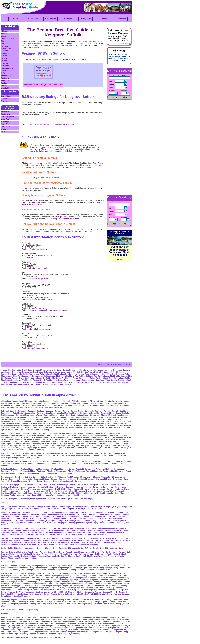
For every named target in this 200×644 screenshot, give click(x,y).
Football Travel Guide (21, 378)
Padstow (5, 552)
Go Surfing (95, 380)
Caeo (3, 433)
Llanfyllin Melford (60, 518)
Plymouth (64, 554)
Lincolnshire (6, 99)
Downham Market (51, 455)
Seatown (39, 576)
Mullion (103, 534)
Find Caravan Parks (26, 376)
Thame (127, 600)
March (4, 530)
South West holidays (49, 380)
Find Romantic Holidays (11, 380)
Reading (57, 566)
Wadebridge (6, 617)
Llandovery (6, 518)
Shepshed (25, 578)
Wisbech (6, 630)
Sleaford (124, 580)
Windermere (82, 628)
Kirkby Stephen (68, 509)
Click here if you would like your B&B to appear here (43, 85)
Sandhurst (47, 574)
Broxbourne (98, 425)
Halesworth (6, 53)
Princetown (112, 556)
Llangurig (73, 518)
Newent (128, 538)
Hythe (81, 495)
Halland (52, 485)
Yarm (3, 637)
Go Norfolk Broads (89, 382)
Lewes (101, 514)
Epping (46, 463)
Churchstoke (42, 441)
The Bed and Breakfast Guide (34, 370)
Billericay (12, 417)
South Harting (118, 582)
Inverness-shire (53, 499)
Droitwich (86, 455)
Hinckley (21, 493)
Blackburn (19, 419)
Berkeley (126, 413)
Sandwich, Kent (76, 574)
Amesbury (65, 403)
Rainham (5, 566)
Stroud (64, 592)
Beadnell (40, 413)
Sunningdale (17, 594)
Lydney (71, 523)
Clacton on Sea (90, 441)
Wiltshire (40, 628)
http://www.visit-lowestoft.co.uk (41, 300)
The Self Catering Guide (57, 217)
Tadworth (5, 600)
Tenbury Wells (88, 600)
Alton (19, 403)
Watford (4, 621)
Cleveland (26, 443)
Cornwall (36, 446)
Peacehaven (59, 552)
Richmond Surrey (27, 568)
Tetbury (108, 600)
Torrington (24, 604)
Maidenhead (29, 528)
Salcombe (19, 574)
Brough (69, 425)
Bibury (80, 415)
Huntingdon (72, 495)
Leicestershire (33, 514)
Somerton (82, 582)
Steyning (120, 588)
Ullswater (13, 610)
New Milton (56, 540)
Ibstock (4, 499)
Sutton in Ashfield (105, 594)
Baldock (13, 411)
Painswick (22, 552)
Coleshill (102, 443)
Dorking (26, 455)
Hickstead (90, 491)
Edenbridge (109, 461)
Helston (86, 489)
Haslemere (70, 487)
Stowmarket (6, 81)
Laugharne (63, 512)
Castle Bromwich (34, 435)
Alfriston (108, 401)
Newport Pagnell (79, 540)
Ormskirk (74, 548)
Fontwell (89, 471)
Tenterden (99, 600)
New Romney (39, 538)
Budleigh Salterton (24, 427)
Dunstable (122, 455)
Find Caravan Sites (9, 376)
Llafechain (111, 516)
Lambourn (5, 512)
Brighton (108, 423)
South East (5, 112)
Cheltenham (35, 437)
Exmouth (115, 463)
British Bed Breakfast (103, 372)
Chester (106, 437)
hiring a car (39, 163)
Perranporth (124, 552)
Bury (22, 429)
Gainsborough (7, 477)
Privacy (102, 364)
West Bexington (8, 623)
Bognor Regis (91, 419)
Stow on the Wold (16, 592)
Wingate (108, 628)
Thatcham (5, 602)
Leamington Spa (96, 512)
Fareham (24, 469)
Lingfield (25, 516)
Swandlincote (7, 596)
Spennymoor (25, 586)
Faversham (90, 469)
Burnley (109, 427)
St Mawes (113, 586)
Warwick (77, 619)
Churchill (32, 441)
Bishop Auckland (82, 417)
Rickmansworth (42, 568)
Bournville (65, 421)
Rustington (100, 570)
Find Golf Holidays (102, 376)
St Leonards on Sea (100, 586)
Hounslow (20, 495)
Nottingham (69, 544)
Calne (18, 433)
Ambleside (45, 403)
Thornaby (30, 602)
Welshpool (117, 621)
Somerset (72, 582)
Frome (61, 473)
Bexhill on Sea (58, 415)
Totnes (32, 604)
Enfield (39, 463)
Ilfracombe (24, 499)
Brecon (32, 423)
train (67, 163)
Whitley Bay (65, 625)
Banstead (49, 411)
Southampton (27, 584)
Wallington (37, 617)
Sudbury (4, 83)
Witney (31, 630)
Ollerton (48, 548)
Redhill (90, 566)
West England (7, 119)
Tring (68, 604)
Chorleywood (120, 439)
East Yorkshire (87, 461)
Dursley (29, 457)
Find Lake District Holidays (109, 382)
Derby (65, 453)
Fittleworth (25, 471)
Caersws (10, 433)
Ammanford (84, 403)
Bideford (112, 415)
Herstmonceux (39, 491)
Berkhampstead (8, 415)
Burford (66, 427)
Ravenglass (47, 566)
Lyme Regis (80, 523)
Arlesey (124, 403)
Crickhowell (41, 448)
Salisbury (29, 574)
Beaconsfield (30, 413)
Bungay (4, 36)
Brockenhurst (29, 425)
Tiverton (112, 602)
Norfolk (4, 101)
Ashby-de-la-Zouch (44, 405)
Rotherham (26, 570)
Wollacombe (43, 632)
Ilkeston (34, 499)
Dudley (104, 455)
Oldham (40, 548)
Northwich (20, 544)
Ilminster (42, 499)
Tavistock (48, 600)
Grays (109, 479)
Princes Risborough (9, 558)
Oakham (20, 548)
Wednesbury (34, 621)
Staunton (89, 588)
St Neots (122, 586)
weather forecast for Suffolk (48, 178)
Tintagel (97, 602)
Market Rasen (53, 530)
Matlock (100, 530)
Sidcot (30, 580)
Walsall (46, 617)
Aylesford (49, 407)
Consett (4, 446)
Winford (100, 628)
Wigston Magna (124, 625)
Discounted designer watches (24, 372)
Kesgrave (5, 58)
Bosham (28, 421)
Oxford (103, 548)
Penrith (105, 552)
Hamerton (71, 485)
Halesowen (32, 485)
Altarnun (12, 403)
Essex (67, 463)
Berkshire (20, 415)
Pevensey (54, 554)
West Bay (127, 621)
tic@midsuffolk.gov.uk (35, 308)
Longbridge (42, 520)
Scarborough (102, 574)
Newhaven (5, 540)
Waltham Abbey (57, 617)
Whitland (55, 625)
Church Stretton (20, 441)
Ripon (77, 568)
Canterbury (82, 433)
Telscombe (76, 600)
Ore (60, 548)
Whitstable (76, 625)
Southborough (40, 584)
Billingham (22, 417)
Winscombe (118, 628)
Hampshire (95, 485)
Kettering (64, 506)
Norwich (59, 544)
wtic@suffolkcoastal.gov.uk (37, 348)
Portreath (42, 556)
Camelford (72, 433)
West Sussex (103, 623)
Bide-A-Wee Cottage (109, 380)
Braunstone (7, 423)
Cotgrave (75, 446)
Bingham (51, 417)
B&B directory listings (30, 45)
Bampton (32, 411)
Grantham (81, 479)
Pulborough (24, 558)
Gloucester (106, 477)
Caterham (46, 435)
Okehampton (30, 548)
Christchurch (7, 441)
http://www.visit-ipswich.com (40, 279)
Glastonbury (86, 477)
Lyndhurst (100, 523)
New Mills (46, 540)
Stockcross (17, 590)
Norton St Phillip (47, 544)
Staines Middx (27, 588)
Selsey (84, 576)
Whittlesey (86, 625)
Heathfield (59, 489)
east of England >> (85, 231)
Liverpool (95, 516)
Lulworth (30, 523)
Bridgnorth (64, 423)
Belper (118, 413)
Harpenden (32, 487)
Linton (43, 516)
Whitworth (96, 625)
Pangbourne (33, 552)
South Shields (93, 582)
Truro (74, 604)
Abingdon (28, 401)
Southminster (78, 584)
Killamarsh (95, 506)
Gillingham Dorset (48, 477)
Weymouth (16, 625)
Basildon (123, 411)
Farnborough (45, 469)
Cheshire (76, 437)
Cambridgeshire (7, 96)
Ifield (11, 499)
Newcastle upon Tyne (115, 538)
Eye (3, 43)
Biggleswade (123, 415)
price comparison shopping (39, 382)
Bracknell (92, 421)
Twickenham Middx (112, 604)
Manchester (80, 528)
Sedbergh (49, 576)
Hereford (5, 491)
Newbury (85, 538)
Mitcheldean (15, 534)
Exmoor (106, 463)
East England (6, 122)
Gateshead (19, 477)
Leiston (4, 61)
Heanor (50, 489)
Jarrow (4, 503)
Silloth (53, 580)
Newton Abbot (101, 540)
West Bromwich (22, 623)
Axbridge (20, 407)
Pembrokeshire (85, 552)
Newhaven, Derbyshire (21, 540)
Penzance (113, 552)
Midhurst (58, 532)
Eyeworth (5, 465)
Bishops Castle (97, 417)
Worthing (123, 632)
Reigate (106, 566)
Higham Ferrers (102, 491)
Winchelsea (60, 628)
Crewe (33, 448)
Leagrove (84, 512)
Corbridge (20, 446)
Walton (4, 86)
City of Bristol (76, 441)
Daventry (44, 453)
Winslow (128, 628)
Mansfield (102, 528)
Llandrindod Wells (19, 518)
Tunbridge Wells (84, 604)
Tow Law (50, 604)
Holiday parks (86, 19)
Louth (108, 520)
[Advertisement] (118, 147)
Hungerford (50, 495)
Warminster (56, 619)
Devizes (103, 453)
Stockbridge (6, 590)
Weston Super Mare (88, 623)
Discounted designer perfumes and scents (55, 372)
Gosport (54, 479)
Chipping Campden (82, 439)
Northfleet (13, 542)
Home (16, 19)
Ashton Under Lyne (101, 405)
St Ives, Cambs (73, 586)
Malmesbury (59, 528)
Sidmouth (45, 580)
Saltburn (38, 574)
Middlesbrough (37, 532)
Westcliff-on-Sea (46, 623)
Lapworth (53, 512)
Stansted (70, 588)
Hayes (124, 487)
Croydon (128, 448)
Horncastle (109, 493)
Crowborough (96, 448)
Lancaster (26, 512)
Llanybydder (6, 520)
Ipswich (4, 56)
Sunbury (122, 592)
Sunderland (6, 594)
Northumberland (8, 544)
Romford (92, 568)
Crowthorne (118, 448)
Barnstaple (89, 411)
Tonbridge (5, 604)
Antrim (109, 403)
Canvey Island (94, 433)
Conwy (12, 446)
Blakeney (49, 419)
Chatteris (5, 437)
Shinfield (85, 578)
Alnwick (117, 401)
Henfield (110, 489)
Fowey (21, 473)
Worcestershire (102, 632)
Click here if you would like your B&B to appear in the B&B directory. (48, 124)
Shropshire (22, 580)
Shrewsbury (11, 580)
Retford (114, 566)
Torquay (14, 604)
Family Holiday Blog (104, 378)
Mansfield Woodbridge (117, 528)
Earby (15, 461)
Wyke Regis (63, 634)
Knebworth (89, 509)
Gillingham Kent (64, 477)
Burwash (15, 429)
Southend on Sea (55, 584)
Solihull (47, 582)
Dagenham (6, 453)
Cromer (79, 448)
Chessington (96, 437)
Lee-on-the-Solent (9, 514)
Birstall (71, 417)
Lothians (87, 520)
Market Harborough (38, 530)
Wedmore (23, 621)
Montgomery (51, 534)
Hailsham (22, 485)
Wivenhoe (39, 630)
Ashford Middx (85, 405)
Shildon (77, 578)
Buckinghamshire (124, 425)
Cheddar (14, 437)
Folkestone (80, 471)
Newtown (126, 540)
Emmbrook (30, 463)
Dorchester (16, 455)
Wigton (4, 628)
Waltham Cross (71, 617)
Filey (17, 471)
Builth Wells (39, 427)
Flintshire (51, 471)
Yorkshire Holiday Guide (45, 376)
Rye (108, 570)
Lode (15, 520)
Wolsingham (96, 630)
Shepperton (15, 578)
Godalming (13, 479)
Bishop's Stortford (112, 417)
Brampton (127, 421)
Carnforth (21, 435)
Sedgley (68, 576)
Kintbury (25, 509)
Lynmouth (110, 523)
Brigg (102, 423)
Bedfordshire (94, 413)
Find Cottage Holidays (63, 374)
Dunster (4, 457)
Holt (75, 493)
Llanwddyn (92, 518)
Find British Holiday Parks (118, 374)
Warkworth (46, 619)
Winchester (71, 628)
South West (6, 114)
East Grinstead (31, 461)
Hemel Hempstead (98, 489)
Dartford (25, 453)
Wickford (106, 625)
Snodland (31, 582)
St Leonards (85, 586)
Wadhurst (17, 617)
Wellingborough (60, 621)
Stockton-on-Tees (40, 590)
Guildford (57, 481)
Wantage (124, 617)
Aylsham (58, 407)
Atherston (114, 405)
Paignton (13, 552)
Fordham (98, 471)
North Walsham (49, 542)
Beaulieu (60, 413)
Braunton (17, 423)
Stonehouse (86, 590)
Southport (89, 584)
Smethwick (21, 582)
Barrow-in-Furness (103, 411)
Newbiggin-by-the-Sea (71, 538)
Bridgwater (74, 423)
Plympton (73, 554)
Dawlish (52, 453)
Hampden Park (83, 485)
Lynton (119, 523)
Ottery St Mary (85, 548)
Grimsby (32, 481)
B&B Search (33, 19)
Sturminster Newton (93, 592)
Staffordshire (7, 588)
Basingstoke (6, 413)
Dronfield (95, 455)
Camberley (26, 433)
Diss (123, 453)
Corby (29, 446)
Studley (80, 592)
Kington (17, 509)
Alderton (85, 401)
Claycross (116, 441)
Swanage (126, 594)
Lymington (91, 523)
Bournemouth (53, 421)
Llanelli (31, 518)
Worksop (114, 632)
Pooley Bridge (119, 554)
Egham (128, 461)
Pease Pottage (72, 552)
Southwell (108, 584)
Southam (67, 584)
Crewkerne (70, 448)
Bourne (43, 421)
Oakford (11, 548)
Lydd (64, 523)
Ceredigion (76, 435)
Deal (59, 453)
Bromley (40, 425)
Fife (12, 471)
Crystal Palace (8, 450)
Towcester (41, 604)
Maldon (49, 528)
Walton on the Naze (111, 617)
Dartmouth (34, 453)
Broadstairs (6, 425)
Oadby (4, 548)
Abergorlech (18, 401)
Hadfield (5, 485)
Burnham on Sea (97, 427)
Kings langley (115, 506)
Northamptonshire (102, 542)
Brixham (124, 423)
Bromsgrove (50, 425)
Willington (13, 628)
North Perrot (23, 542)
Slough (12, 582)
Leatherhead (109, 512)
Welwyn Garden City (93, 621)
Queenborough (7, 562)
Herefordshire (16, 491)
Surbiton (39, 594)
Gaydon (36, 477)
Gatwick (28, 477)
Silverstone (62, 580)
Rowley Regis (53, 570)
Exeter (99, 463)
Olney (55, 548)
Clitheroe (45, 443)
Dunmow (21, 457)
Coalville (61, 443)
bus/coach (58, 163)
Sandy (65, 574)
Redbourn (66, 566)
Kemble (4, 506)
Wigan (113, 625)
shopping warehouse (63, 384)
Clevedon (17, 443)
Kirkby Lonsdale (53, 509)
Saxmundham (7, 76)
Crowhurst (107, 448)
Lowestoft (5, 63)
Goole (47, 479)
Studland (72, 592)
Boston (36, 421)
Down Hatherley (66, 455)
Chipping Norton (98, 439)
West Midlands (73, 623)
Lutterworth (47, 523)
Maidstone (40, 528)
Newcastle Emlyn (97, 538)
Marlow (75, 530)
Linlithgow (35, 516)
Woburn (56, 630)
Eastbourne (44, 461)
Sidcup (37, 580)
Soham (39, 582)
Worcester (90, 632)
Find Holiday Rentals (31, 380)
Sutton (61, 594)
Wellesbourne (46, 621)
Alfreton (100, 401)
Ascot (12, 405)
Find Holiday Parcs (81, 374)
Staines (17, 588)
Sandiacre (57, 574)
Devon (110, 453)
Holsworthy (67, 493)
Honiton (81, 493)
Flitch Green (61, 471)
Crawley (17, 448)
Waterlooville (122, 619)
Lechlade (120, 512)
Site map (128, 364)
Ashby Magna (59, 405)
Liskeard (59, 516)
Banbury (41, 411)
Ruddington (74, 570)
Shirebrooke (111, 578)
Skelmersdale (105, 580)
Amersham (55, 403)
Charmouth (114, 435)
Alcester (48, 401)
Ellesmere (16, 463)
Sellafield (76, 576)
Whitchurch (34, 625)
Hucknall (35, 495)
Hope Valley (91, 493)
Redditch (82, 566)
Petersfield (36, 554)
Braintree (118, 421)
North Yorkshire (33, 544)
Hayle (3, 489)
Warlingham (21, 619)
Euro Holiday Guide (87, 378)
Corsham (45, 446)
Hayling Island (13, 489)
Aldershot (76, 401)
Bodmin (81, 419)
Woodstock (54, 632)
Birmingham (61, 417)
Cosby (67, 446)
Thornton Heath (60, 602)
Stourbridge (111, 590)
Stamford (38, 588)
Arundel (4, 405)
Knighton (99, 509)
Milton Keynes (99, 532)
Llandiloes (82, 518)
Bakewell (5, 411)
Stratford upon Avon (44, 592)
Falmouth (15, 469)
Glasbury (76, 477)
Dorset (33, 455)
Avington (5, 407)
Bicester (104, 415)
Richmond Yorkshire (10, 568)
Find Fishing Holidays (84, 376)
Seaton (32, 576)
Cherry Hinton (47, 437)
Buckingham (110, 425)
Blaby (11, 419)
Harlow (23, 487)
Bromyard (60, 425)
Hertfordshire (60, 491)
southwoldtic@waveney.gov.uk (39, 329)
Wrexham (52, 634)
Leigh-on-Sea (46, 514)
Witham (23, 630)
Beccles (4, 34)
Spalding (14, 586)
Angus (102, 403)
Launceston (73, 512)
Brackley (83, 421)
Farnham (55, 469)
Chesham (67, 437)
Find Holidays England (39, 384)
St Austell (45, 586)
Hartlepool (52, 487)
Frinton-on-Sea (51, 473)
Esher (60, 463)
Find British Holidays (71, 382)
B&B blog (103, 19)
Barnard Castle (77, 411)
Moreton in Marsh (76, 534)
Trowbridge (60, 604)
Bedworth (105, 413)
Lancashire (16, 512)
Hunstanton (61, 495)
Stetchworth (99, 588)
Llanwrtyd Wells (114, 518)
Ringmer (53, 568)
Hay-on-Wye (26, 489)
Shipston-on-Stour (98, 578)
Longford (52, 520)
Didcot (117, 453)
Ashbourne (20, 405)
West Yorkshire (116, 623)
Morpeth (88, 534)
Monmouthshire (28, 534)
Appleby (116, 403)
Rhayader (122, 566)
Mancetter (69, 528)
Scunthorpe (114, 574)
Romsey (115, 568)
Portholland (23, 556)
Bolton (110, 419)
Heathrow (68, 489)
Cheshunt (85, 437)
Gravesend (100, 479)
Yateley (10, 637)
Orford (4, 73)
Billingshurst (33, 417)
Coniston (125, 443)
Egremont (6, 463)
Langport (44, 512)
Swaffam (117, 594)
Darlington (16, 453)
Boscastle (19, 421)
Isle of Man (74, 499)
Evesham (91, 463)
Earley (21, 461)
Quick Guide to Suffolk (30, 47)
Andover (94, 403)
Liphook (51, 516)
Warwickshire (87, 619)
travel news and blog (18, 382)
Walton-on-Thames (94, 617)
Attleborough (125, 405)
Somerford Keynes (59, 582)
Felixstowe (5, 46)
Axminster (29, 407)
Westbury (34, 623)
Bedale (76, 413)
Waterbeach (111, 619)
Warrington (67, 619)
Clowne (53, 443)
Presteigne (103, 556)
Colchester (92, 443)
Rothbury (16, 570)
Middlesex (49, 532)
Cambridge (47, 433)
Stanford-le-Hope (50, 588)
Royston (64, 570)
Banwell (58, 411)
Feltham (110, 469)
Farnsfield (80, 469)
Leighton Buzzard (61, 514)
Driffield (78, 455)
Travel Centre (98, 163)
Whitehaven (45, 625)
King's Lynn (127, 506)
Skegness (94, 580)
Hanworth (121, 485)
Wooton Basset (78, 632)
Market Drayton (22, 530)
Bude (13, 427)
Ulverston (23, 610)
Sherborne (49, 578)
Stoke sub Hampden (71, 590)
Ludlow (22, 523)
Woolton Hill (66, 632)
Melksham (118, 530)
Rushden (91, 570)
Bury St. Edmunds (8, 38)
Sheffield (124, 576)
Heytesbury (80, 491)
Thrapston (72, 602)
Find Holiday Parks (37, 374)
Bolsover (102, 419)
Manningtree (91, 528)
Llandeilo (121, 516)
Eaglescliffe (6, 461)
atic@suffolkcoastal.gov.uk (37, 249)
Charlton (104, 435)
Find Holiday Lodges (119, 376)
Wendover (107, 621)
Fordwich (120, 471)
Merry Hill (14, 532)
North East (5, 124)
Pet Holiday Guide (54, 378)
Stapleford (80, 588)
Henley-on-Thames (123, 489)
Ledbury (128, 512)
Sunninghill (29, 594)
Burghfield (75, 427)
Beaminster (50, 413)
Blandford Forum (61, 419)
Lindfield (17, 516)
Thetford (21, 602)
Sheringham (60, 578)
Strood (57, 592)
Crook (86, 448)
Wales (4, 129)
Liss (66, 516)
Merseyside (24, 532)
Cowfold (107, 446)
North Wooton (63, 542)
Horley (100, 493)
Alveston (26, 403)
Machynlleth (18, 528)
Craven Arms (7, 448)
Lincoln (125, 514)
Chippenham (47, 439)
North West (6, 127)
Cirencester (64, 441)
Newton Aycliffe (115, 540)
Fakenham (5, 469)
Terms (109, 364)
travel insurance (86, 167)
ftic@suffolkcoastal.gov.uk (37, 268)
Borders (117, 419)
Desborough (93, 453)
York (52, 637)
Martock (83, 530)
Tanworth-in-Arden (26, 600)
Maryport (92, 530)
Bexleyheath (71, 415)
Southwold (5, 78)
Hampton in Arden (109, 485)
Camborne (36, 433)
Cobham (70, 443)
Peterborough (16, 554)
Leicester (22, 514)
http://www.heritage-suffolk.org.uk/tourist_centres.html (50, 310)
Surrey (46, 594)
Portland (33, 556)
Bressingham (52, 423)
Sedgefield (59, 576)
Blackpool (39, 419)
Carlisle (104, 433)
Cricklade (51, 448)
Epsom (53, 463)
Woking (64, 630)
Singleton (72, 580)
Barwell (115, 411)
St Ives (62, 586)
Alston (4, 403)
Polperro (102, 554)
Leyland (117, 514)
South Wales (105, 582)
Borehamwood (7, 421)
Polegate (82, 554)
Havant (95, 487)
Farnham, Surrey (67, 469)
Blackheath (29, 419)
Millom (89, 532)
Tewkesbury (117, 600)
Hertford (50, 491)
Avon (12, 407)
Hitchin (29, 493)
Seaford (123, 574)
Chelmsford (23, 437)
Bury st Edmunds (33, 429)
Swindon (26, 596)
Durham (12, 457)
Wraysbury (24, 634)
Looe (79, 520)
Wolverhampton (109, 630)
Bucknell (6, 427)
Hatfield (88, 487)
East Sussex (64, 461)
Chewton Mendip (15, 439)
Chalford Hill (87, 435)
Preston (122, 556)
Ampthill (74, 403)
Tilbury (89, 602)
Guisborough (68, 481)
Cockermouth (80, 443)
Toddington (122, 602)
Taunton (39, 600)
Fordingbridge (109, 471)
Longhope (62, 520)
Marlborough (66, 530)
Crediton (25, 448)
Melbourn (109, 530)
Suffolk (67, 229)
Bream (25, 423)
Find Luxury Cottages (80, 380)
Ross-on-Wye (125, 568)
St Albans (35, 586)
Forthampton (12, 473)
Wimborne (50, 628)
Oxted (121, 548)
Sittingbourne (83, 580)
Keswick (55, 506)
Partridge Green (46, 552)
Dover (40, 455)
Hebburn (77, 489)
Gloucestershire (118, 477)
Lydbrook (57, 523)
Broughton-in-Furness (83, 425)
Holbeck (48, 493)
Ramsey (28, 566)
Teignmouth (58, 600)
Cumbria (39, 450)
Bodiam (73, 419)
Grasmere (90, 479)
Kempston (13, 506)
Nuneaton (94, 544)
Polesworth (92, 554)
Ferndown (5, 471)
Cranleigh (126, 446)
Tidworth (81, 602)
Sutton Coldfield (89, 594)
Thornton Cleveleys (44, 602)
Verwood (5, 614)
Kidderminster (75, 506)
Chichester (27, 439)
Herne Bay (27, 491)
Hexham (71, 491)
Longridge (72, 520)
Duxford (37, 457)
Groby (39, 481)
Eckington (98, 461)
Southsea (98, 584)
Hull (42, 495)
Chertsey (58, 437)
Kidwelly (86, 506)
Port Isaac (13, 556)
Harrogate (42, 487)
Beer (112, 413)
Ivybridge (88, 499)
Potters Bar (63, 556)
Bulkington (50, 427)
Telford (67, 600)
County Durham (87, 446)
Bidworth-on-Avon (92, 415)
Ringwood (63, 568)
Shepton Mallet (37, 578)
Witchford (15, 630)
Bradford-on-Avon (105, 421)
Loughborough (98, 520)
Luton (38, 523)
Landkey (35, 512)
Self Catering (51, 19)
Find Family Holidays (65, 376)
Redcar (74, 566)
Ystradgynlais (61, 637)
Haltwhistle (61, 485)
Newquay (90, 540)
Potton (72, 556)
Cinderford (54, 441)
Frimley (40, 473)
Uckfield (5, 610)
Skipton (115, 580)
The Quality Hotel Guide (31, 202)
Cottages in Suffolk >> (71, 219)
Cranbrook (116, 446)
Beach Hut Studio (64, 370)
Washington (99, 619)
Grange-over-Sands (67, 479)
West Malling (60, 623)
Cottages (68, 19)
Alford (93, 401)
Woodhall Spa (31, 632)
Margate (11, 530)
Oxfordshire (112, 548)
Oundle (96, 548)
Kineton (105, 506)
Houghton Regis (8, 495)
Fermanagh (119, 469)
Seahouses (14, 576)
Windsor (92, 628)
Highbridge (6, 493)
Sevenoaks (93, 576)
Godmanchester (26, 479)
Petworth (45, 554)
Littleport (86, 516)
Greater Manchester (19, 481)
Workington (85, 630)
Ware (3, 619)
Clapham (101, 441)
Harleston (14, 487)
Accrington (38, 401)
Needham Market (8, 68)
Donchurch (6, 455)
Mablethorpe (6, 528)
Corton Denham (56, 446)
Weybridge (6, 625)
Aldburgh (5, 31)
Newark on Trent (53, 538)
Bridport (94, 423)
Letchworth (92, 514)
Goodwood (38, 479)
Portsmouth (52, 556)
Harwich (61, 487)
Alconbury (57, 401)
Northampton (88, 542)
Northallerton (75, 542)
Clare (3, 41)
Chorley (110, 439)
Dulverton (112, 455)
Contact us (118, 364)
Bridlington (85, 423)
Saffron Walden (8, 574)
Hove (28, 495)
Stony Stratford (99, 590)
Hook (117, 493)
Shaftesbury (103, 576)
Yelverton (38, 637)
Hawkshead (115, 487)
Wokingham (73, 630)
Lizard (103, 516)
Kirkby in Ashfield (38, 509)
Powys (94, 556)
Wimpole (22, 628)
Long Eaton (31, 520)
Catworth (55, 435)
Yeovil (46, 637)
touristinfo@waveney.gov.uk (38, 298)
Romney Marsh (104, 568)
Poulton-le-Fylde (83, 556)
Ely (23, 463)
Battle (21, 413)
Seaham (5, 576)
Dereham (83, 453)
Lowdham (116, 520)
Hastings (79, 487)
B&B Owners (120, 19)
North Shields (36, 542)
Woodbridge (6, 88)
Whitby (25, 625)
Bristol (116, 423)
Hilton (14, 493)
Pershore (5, 554)
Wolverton (121, 630)
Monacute (40, 534)
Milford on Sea (79, 532)
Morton (96, 534)
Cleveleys (36, 443)
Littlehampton (75, 516)
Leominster (82, 514)
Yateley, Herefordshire (24, 637)
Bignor (4, 417)
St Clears (54, 586)
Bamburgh (22, 411)
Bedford (84, 413)
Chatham (123, 435)
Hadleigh (5, 51)
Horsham (124, 493)
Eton (84, 463)
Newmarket (6, 71)
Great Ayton (118, 479)
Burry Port (118, 427)
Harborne (5, 487)
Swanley (17, 596)
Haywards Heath (39, 489)
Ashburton (30, 405)
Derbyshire (73, 453)
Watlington (14, 621)
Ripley (71, 568)
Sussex (54, 594)
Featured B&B (27, 43)
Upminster (32, 610)
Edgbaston (119, 461)
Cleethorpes (6, 443)
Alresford (125, 401)
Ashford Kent (72, 405)
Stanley (62, 588)
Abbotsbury (6, 401)
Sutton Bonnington (73, 594)
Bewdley (47, 415)
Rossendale (6, 570)
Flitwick (71, 471)
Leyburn (109, 514)
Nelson (30, 538)
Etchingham (76, 463)
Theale (14, 602)
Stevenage (110, 588)
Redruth (98, 566)
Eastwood (75, 461)
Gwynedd (79, 481)
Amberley (35, 403)
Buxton (45, 429)
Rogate (84, 568)
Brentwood (41, 423)
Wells (81, 621)
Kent (39, 506)
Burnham (85, 427)
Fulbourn (69, 473)
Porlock (4, 556)
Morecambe (62, 534)
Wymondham (74, 634)
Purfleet (34, 558)
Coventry (98, 446)
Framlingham (6, 48)
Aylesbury (39, 407)
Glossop (96, 477)
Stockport (28, 590)
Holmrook (57, 493)
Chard (96, 435)
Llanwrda (102, 518)
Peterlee (26, 554)
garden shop (56, 382)
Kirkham (79, 509)
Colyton (116, 443)
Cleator (125, 441)
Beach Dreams (64, 380)
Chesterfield (116, 437)
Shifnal (69, 578)
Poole (109, 554)
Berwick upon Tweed (34, 415)
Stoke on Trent (55, 590)
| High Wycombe (116, 491)
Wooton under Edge (9, 634)
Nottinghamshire (82, 544)
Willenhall (31, 628)
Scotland (5, 132)
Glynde (4, 479)
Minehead (111, 532)
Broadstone (17, 425)
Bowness (74, 421)
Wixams (48, 630)
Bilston (43, 417)
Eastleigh (54, 461)
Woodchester (18, 632)
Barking (66, 411)
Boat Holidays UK (38, 378)
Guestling (47, 481)
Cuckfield (19, 450)
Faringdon (34, 469)
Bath (15, 413)
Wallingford (27, 617)
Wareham (11, 619)
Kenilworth (31, 506)
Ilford (16, 499)
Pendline (97, 552)
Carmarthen (114, 433)
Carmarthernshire (9, 435)
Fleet (33, 471)
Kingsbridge (7, 509)
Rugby (83, 570)
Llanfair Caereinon (44, 518)
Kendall (22, 506)
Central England (7, 117)
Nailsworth (6, 538)
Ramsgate (37, 566)
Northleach (116, 542)
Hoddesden (38, 493)
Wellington (73, 621)
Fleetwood (41, 471)
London (22, 520)
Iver (81, 499)
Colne (109, 443)
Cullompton (30, 450)
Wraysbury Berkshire (38, 634)
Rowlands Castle (39, 570)
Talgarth (14, 600)
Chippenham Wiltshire (63, 439)
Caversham (65, 435)
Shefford (5, 578)
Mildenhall (5, 66)
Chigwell (37, 439)
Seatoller (24, 576)
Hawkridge (104, 487)
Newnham (66, 540)
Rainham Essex (16, 566)
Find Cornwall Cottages (19, 384)
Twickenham (97, 604)
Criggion (60, 448)
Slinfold (4, 582)
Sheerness (114, 576)
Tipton (104, 602)
